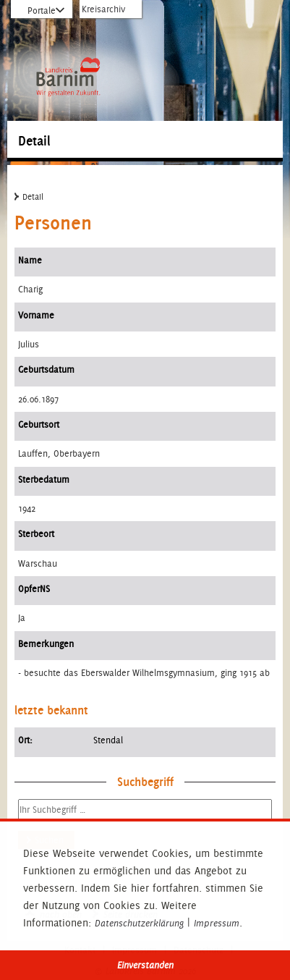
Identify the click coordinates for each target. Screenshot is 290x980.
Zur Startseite (68, 41)
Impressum (217, 924)
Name (30, 260)
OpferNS (34, 589)
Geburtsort (39, 424)
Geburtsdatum (46, 369)
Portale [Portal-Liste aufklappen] (42, 11)
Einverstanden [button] (145, 965)
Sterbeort (36, 534)
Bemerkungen (46, 644)
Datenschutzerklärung (139, 924)
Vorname (36, 315)
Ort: (25, 740)
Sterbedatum (44, 480)
